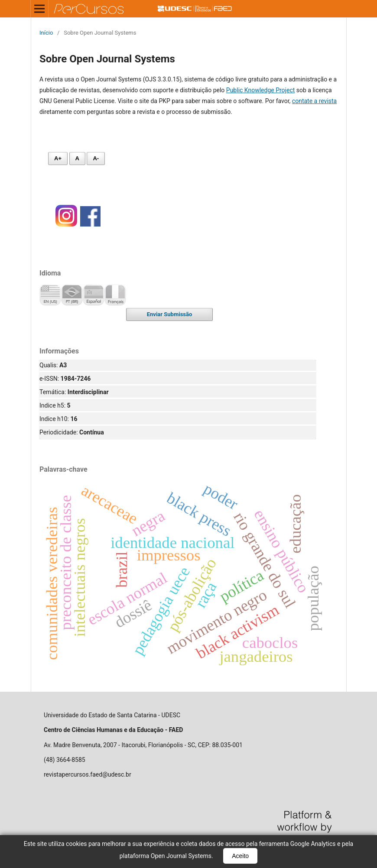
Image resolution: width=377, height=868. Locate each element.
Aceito (240, 856)
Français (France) (115, 295)
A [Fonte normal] (77, 158)
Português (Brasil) (72, 295)
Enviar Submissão (170, 314)
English (50, 295)
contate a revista (314, 101)
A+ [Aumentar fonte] (58, 158)
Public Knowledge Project (260, 90)
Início (46, 33)
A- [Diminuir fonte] (96, 158)
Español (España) (94, 295)
